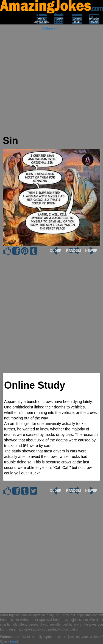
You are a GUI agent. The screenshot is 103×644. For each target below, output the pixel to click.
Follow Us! (51, 29)
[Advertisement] (51, 84)
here (13, 642)
